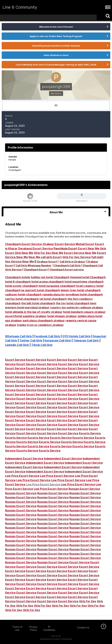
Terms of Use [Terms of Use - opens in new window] (17, 628)
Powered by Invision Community (56, 639)
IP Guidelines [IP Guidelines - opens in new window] (49, 628)
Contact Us (83, 628)
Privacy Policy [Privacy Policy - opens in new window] (33, 628)
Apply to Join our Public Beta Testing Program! (56, 36)
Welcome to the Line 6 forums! (56, 27)
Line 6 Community (20, 7)
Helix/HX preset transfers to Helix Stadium (56, 46)
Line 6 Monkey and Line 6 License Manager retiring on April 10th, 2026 (56, 65)
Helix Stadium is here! (56, 55)
